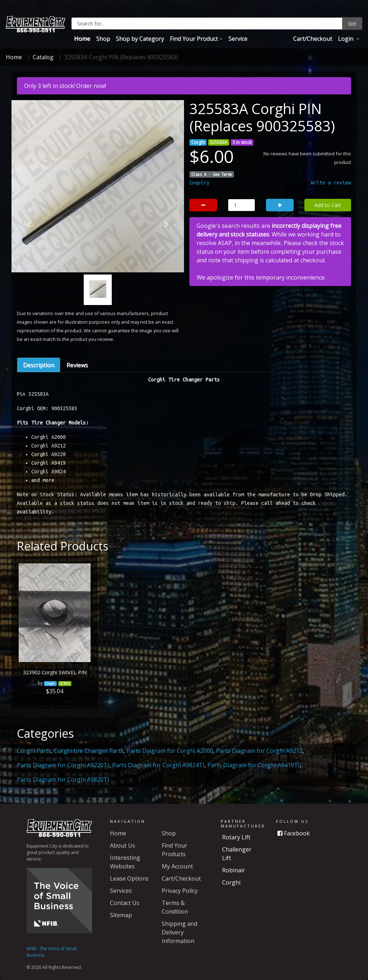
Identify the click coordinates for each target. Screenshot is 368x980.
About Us (123, 845)
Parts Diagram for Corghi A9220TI (63, 765)
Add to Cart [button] (328, 205)
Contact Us (125, 903)
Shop (103, 38)
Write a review (331, 183)
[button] (29, 224)
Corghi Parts (34, 751)
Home (82, 38)
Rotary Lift (236, 837)
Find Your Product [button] (194, 38)
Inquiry (199, 183)
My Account (177, 866)
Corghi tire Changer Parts (89, 751)
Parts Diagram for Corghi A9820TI (63, 779)
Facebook (294, 833)
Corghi (231, 882)
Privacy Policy (180, 891)
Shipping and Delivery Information (180, 932)
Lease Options (129, 878)
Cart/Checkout (312, 38)
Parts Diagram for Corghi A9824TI (158, 765)
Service (238, 38)
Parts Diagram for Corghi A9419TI (254, 765)
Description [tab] (39, 365)
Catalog (43, 57)
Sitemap (121, 915)
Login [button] (346, 38)
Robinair (234, 870)
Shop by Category (140, 38)
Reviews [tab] (77, 365)
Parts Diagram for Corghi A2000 (170, 751)
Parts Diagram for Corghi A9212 (259, 751)
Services (121, 891)
